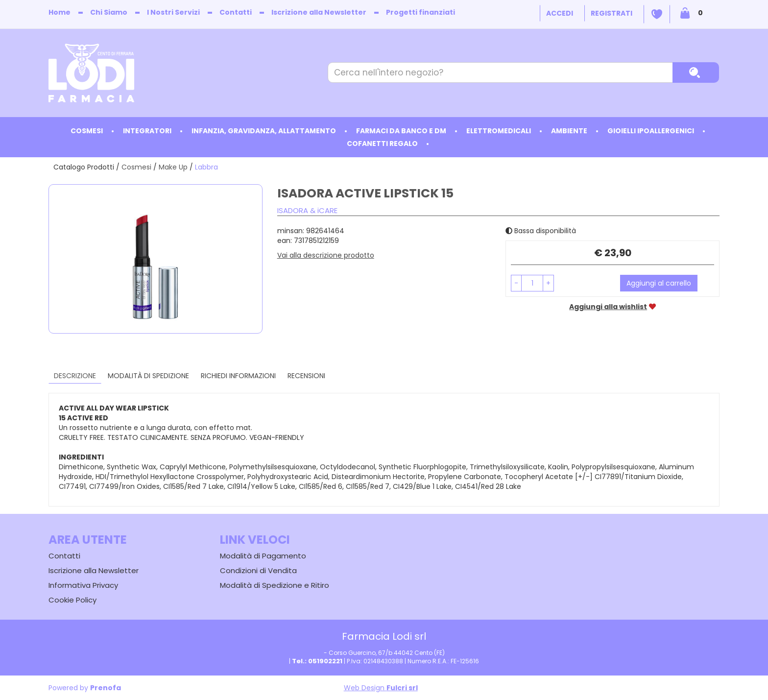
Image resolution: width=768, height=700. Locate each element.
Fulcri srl (402, 688)
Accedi (560, 13)
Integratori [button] (147, 131)
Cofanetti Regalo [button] (382, 144)
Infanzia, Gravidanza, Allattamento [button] (264, 131)
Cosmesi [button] (87, 131)
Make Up (173, 167)
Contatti (236, 12)
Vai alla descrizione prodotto (326, 255)
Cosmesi (136, 167)
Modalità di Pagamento (263, 556)
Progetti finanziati (420, 12)
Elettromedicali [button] (499, 131)
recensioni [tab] (306, 376)
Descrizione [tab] (75, 376)
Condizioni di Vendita (258, 570)
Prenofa (106, 688)
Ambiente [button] (569, 131)
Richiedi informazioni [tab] (238, 376)
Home (60, 12)
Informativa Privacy (83, 585)
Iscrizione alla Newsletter (319, 12)
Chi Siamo (109, 12)
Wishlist (657, 14)
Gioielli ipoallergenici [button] (651, 131)
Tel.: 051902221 (317, 661)
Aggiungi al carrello (659, 283)
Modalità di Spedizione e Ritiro (275, 585)
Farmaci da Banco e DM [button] (401, 131)
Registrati (612, 13)
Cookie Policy (72, 600)
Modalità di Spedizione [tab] (148, 376)
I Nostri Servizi (173, 12)
